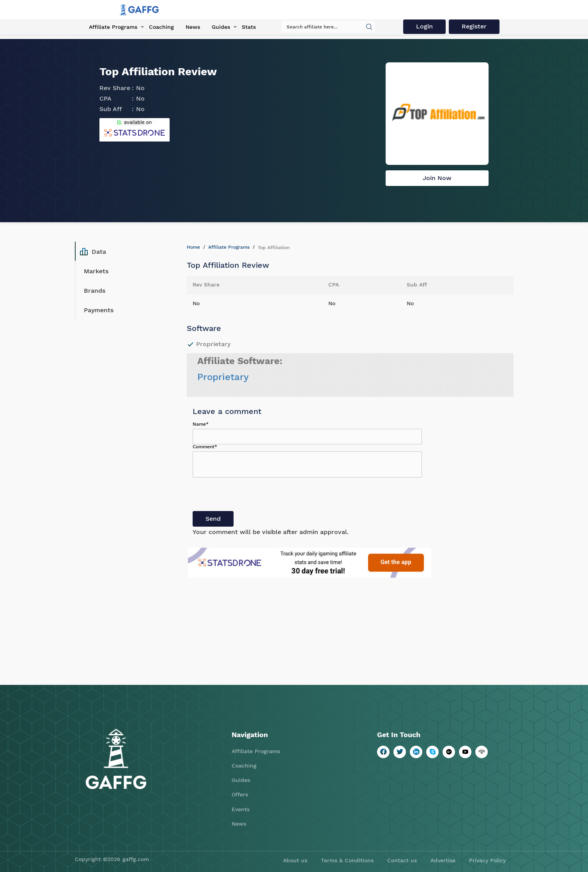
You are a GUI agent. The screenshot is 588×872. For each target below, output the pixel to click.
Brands (95, 291)
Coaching (161, 27)
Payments (99, 310)
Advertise (443, 860)
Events (241, 809)
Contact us (402, 860)
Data (93, 251)
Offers (240, 794)
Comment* (205, 447)
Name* (201, 424)
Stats (249, 27)
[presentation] (252, 496)
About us (295, 860)
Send (213, 519)
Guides (221, 27)
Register (474, 26)
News (193, 27)
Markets (96, 271)
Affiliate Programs (113, 27)
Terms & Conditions (347, 860)
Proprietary (223, 377)
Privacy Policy (487, 860)
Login (424, 26)
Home (193, 247)
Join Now (437, 178)
